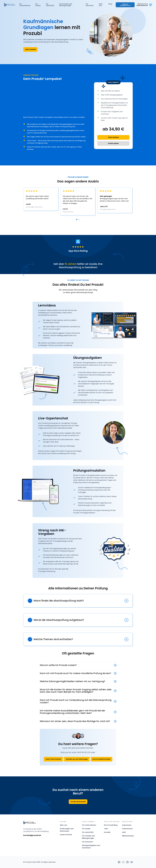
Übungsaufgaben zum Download (91, 847)
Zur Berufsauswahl (78, 802)
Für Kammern (90, 5)
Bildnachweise (128, 836)
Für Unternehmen (25, 5)
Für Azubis (38, 5)
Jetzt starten (30, 49)
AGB (124, 832)
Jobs (106, 829)
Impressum (127, 825)
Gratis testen (113, 143)
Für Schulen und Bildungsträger (66, 5)
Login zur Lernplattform (125, 5)
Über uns (101, 5)
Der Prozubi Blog (111, 825)
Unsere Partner (66, 835)
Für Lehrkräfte (50, 5)
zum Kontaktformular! (102, 759)
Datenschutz (127, 829)
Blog (110, 4)
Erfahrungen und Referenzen (67, 830)
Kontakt (107, 832)
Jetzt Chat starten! (53, 759)
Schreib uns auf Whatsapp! (77, 759)
